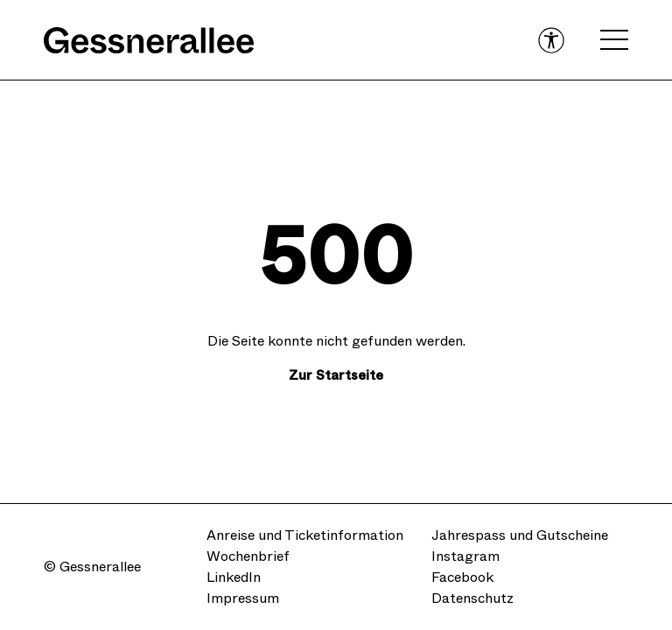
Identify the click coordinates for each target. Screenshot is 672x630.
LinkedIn (234, 577)
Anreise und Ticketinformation (305, 535)
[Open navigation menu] (614, 40)
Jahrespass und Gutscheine (520, 535)
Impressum (243, 598)
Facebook (462, 577)
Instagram (465, 556)
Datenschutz (472, 598)
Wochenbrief (248, 556)
